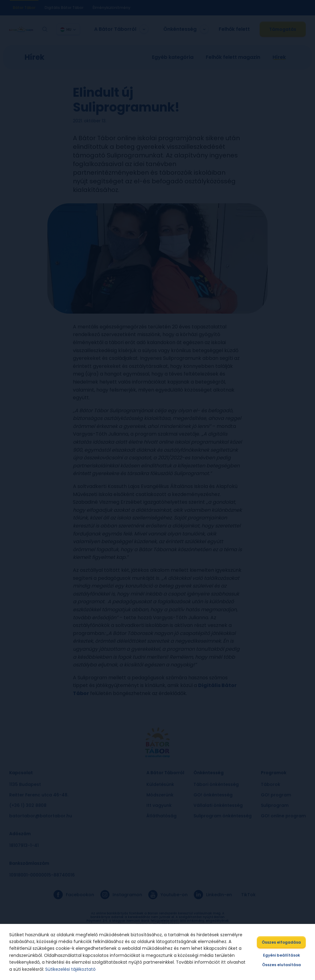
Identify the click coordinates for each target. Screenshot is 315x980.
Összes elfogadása (281, 942)
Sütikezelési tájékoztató (71, 969)
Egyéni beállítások (281, 955)
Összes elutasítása (281, 965)
